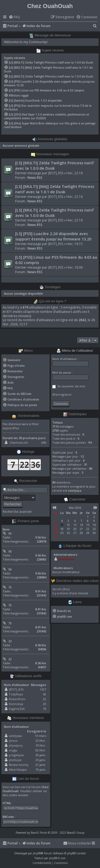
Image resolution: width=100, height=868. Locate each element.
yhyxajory (16, 745)
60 (45, 694)
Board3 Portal (39, 833)
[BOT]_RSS (56, 173)
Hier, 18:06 (75, 267)
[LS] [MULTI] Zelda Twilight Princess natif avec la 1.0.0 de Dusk (55, 165)
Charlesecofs (19, 442)
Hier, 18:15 (75, 244)
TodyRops (16, 694)
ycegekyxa (16, 755)
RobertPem (17, 699)
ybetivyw (15, 760)
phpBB (37, 853)
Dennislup (16, 704)
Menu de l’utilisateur (75, 351)
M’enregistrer (62, 394)
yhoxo (13, 741)
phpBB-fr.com (57, 858)
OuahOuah (66, 559)
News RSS (35, 178)
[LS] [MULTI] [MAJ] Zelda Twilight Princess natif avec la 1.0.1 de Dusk (55, 189)
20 (45, 704)
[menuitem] (14, 17)
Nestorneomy (19, 765)
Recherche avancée (17, 512)
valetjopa (15, 736)
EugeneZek (17, 709)
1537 (43, 689)
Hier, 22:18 (75, 173)
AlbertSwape (18, 769)
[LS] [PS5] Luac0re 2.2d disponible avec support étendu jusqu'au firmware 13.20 (53, 236)
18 (45, 709)
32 (45, 699)
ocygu (13, 750)
